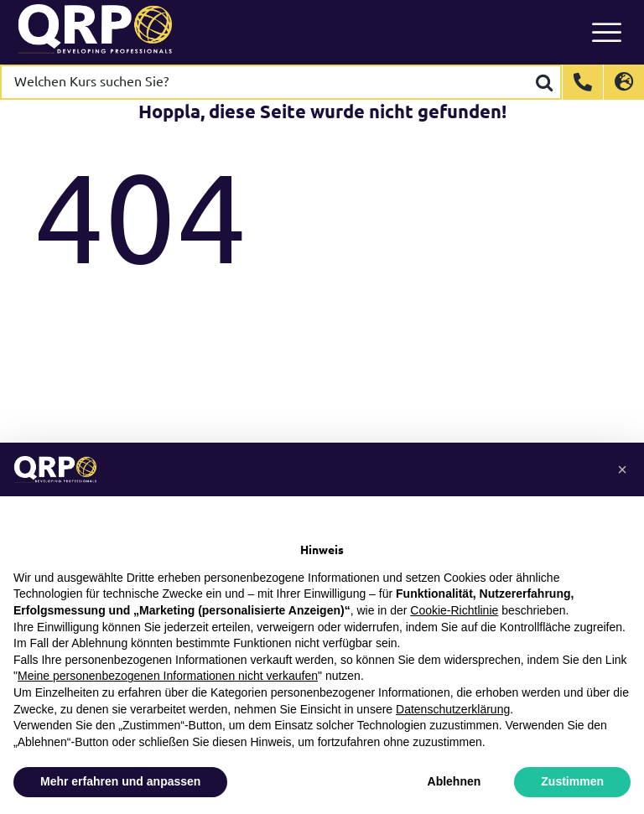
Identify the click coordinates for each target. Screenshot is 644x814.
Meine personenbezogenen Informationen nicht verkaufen (168, 676)
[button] (622, 469)
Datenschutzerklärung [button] (453, 709)
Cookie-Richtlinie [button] (454, 610)
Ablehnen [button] (454, 781)
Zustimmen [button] (572, 781)
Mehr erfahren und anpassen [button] (120, 781)
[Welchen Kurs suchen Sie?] (266, 82)
